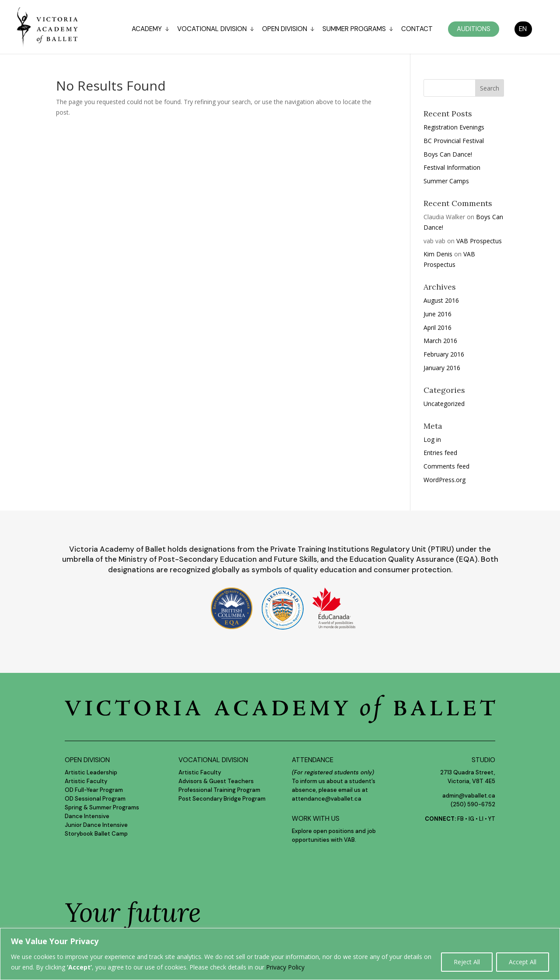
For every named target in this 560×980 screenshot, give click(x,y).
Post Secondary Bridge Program (222, 799)
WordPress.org (444, 480)
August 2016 (441, 300)
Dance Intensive (87, 816)
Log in (432, 439)
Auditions (474, 29)
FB (460, 819)
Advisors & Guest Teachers (216, 781)
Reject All (467, 962)
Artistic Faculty (86, 781)
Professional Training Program (219, 790)
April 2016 (437, 327)
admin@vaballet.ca (469, 796)
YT (492, 819)
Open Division (285, 30)
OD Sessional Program (95, 799)
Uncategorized (444, 404)
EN (523, 29)
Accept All (523, 962)
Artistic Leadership (91, 772)
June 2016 (437, 314)
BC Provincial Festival (454, 141)
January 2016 (442, 368)
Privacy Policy (285, 967)
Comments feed (446, 466)
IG (471, 819)
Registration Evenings (454, 127)
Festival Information (452, 167)
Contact (417, 30)
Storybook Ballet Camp (96, 834)
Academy (147, 30)
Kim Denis (438, 254)
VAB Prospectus (479, 241)
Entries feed (440, 453)
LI (481, 819)
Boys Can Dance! (448, 154)
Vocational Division (212, 30)
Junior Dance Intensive (96, 825)
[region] (280, 954)
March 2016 (440, 341)
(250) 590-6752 (473, 804)
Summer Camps (446, 181)
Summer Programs (354, 30)
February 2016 (444, 354)
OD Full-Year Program (94, 790)
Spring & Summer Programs (102, 807)
